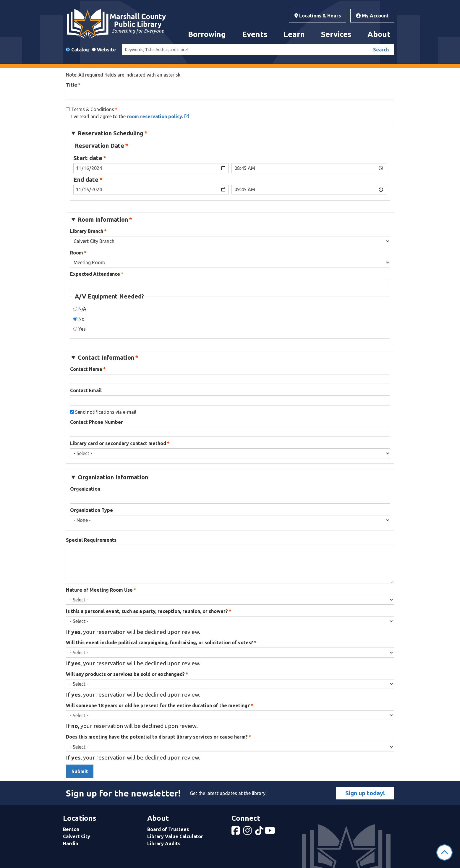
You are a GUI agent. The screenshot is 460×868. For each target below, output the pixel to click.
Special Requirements (91, 540)
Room (77, 253)
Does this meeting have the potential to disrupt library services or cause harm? (157, 737)
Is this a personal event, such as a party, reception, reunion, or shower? (147, 611)
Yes (82, 329)
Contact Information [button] (106, 357)
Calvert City (77, 836)
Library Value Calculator (175, 836)
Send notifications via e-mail (106, 412)
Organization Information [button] (113, 477)
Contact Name (86, 369)
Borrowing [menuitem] (207, 34)
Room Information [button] (103, 219)
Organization (85, 489)
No (81, 319)
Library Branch (87, 231)
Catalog (80, 50)
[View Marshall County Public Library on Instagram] (248, 832)
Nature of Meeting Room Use (99, 590)
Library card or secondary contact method (118, 443)
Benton (71, 829)
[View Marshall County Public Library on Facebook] (236, 832)
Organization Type (91, 510)
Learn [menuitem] (294, 34)
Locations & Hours (318, 16)
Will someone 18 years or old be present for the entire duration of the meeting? (158, 705)
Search (381, 50)
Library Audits (164, 843)
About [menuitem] (379, 34)
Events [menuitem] (255, 34)
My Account (372, 16)
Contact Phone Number (97, 422)
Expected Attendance (95, 274)
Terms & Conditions (93, 109)
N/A (82, 309)
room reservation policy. (155, 116)
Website (106, 50)
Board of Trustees (168, 829)
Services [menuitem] (336, 34)
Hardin (71, 843)
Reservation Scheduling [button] (111, 133)
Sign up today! (365, 793)
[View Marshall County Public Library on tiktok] (260, 832)
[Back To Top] (444, 852)
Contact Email (86, 390)
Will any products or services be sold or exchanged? (125, 674)
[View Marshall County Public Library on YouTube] (271, 832)
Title (72, 85)
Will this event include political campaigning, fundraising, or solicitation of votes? (159, 643)
